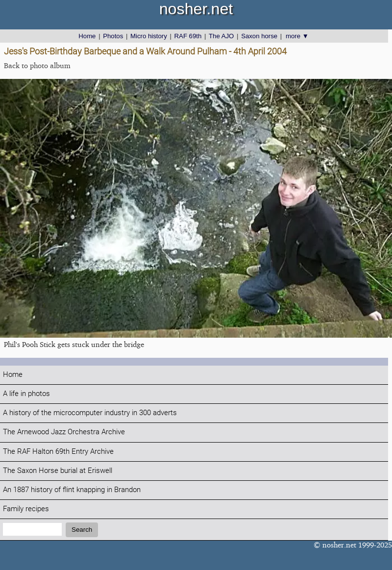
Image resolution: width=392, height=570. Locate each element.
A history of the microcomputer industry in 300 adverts (90, 413)
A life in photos (26, 394)
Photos (113, 36)
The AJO (221, 36)
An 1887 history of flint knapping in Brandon (72, 490)
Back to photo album (37, 65)
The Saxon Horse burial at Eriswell (58, 471)
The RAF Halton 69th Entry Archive (58, 452)
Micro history (149, 36)
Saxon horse (259, 36)
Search (82, 530)
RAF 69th (188, 36)
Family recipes (26, 509)
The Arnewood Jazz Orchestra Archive (64, 432)
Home (87, 36)
